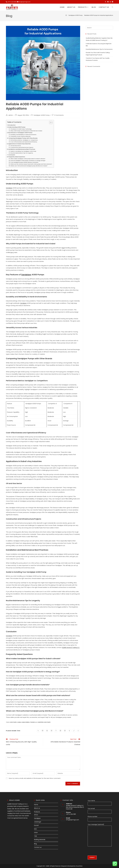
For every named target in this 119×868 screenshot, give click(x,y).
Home (36, 805)
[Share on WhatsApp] (78, 731)
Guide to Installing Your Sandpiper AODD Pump (23, 151)
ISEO (36, 829)
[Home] (66, 15)
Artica (36, 815)
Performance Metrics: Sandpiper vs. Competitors (24, 140)
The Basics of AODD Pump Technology (21, 129)
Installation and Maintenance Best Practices (22, 149)
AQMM (19, 722)
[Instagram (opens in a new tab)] (110, 2)
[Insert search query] (99, 28)
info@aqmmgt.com (24, 2)
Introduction (12, 125)
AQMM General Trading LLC (71, 648)
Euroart (36, 825)
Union (36, 832)
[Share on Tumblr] (69, 731)
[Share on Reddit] (65, 731)
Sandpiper (9, 188)
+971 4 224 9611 (12, 2)
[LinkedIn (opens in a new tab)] (112, 2)
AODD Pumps (13, 722)
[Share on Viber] (56, 731)
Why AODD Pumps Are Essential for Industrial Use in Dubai (26, 131)
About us (37, 808)
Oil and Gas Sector (16, 146)
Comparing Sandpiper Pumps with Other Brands (23, 138)
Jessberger (38, 822)
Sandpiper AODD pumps (44, 722)
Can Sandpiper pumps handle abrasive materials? (25, 162)
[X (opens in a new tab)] (106, 2)
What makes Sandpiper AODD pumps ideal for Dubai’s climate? (28, 159)
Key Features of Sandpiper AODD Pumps (20, 133)
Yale (36, 836)
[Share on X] (38, 731)
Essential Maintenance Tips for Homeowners (99, 49)
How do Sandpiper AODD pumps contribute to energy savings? (28, 161)
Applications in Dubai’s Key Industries (19, 144)
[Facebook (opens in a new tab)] (108, 2)
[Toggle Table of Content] (50, 123)
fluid (63, 248)
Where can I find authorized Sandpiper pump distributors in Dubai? (29, 166)
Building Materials (40, 840)
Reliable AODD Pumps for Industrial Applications (99, 15)
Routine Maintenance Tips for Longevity (22, 153)
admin (11, 115)
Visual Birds (79, 866)
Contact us (38, 847)
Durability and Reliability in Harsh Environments (23, 135)
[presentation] (102, 852)
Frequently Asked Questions (17, 157)
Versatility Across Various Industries (21, 136)
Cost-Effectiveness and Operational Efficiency (24, 142)
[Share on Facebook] (43, 731)
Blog (35, 844)
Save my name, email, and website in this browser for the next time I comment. (35, 778)
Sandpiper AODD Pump (42, 115)
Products (37, 812)
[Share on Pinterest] (47, 731)
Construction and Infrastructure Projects (22, 147)
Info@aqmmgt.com (73, 820)
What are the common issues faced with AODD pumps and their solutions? (31, 164)
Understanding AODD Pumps (17, 127)
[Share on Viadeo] (74, 731)
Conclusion (12, 155)
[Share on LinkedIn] (52, 731)
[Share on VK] (60, 731)
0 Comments (59, 115)
